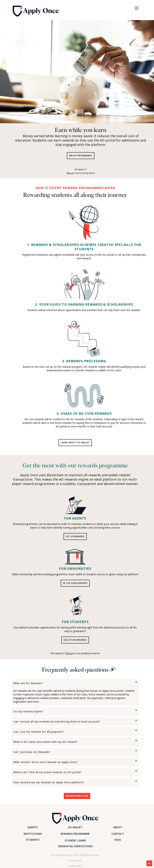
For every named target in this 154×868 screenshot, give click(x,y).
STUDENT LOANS (75, 840)
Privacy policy (75, 866)
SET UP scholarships (75, 583)
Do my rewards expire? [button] (28, 711)
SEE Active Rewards (81, 156)
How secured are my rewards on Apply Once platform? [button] (49, 782)
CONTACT (118, 834)
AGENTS (33, 827)
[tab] (75, 683)
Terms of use (75, 860)
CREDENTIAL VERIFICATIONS (75, 846)
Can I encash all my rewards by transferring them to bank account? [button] (57, 722)
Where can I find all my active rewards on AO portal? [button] (47, 772)
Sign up (70, 173)
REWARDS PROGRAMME (75, 834)
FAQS (118, 840)
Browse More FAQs (77, 796)
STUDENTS (33, 840)
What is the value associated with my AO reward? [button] (45, 742)
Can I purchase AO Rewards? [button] (32, 752)
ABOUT (118, 827)
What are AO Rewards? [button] (28, 683)
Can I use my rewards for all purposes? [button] (38, 732)
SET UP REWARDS (75, 536)
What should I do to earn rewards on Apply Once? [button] (45, 762)
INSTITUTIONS (33, 834)
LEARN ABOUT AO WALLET (75, 443)
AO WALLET (75, 827)
